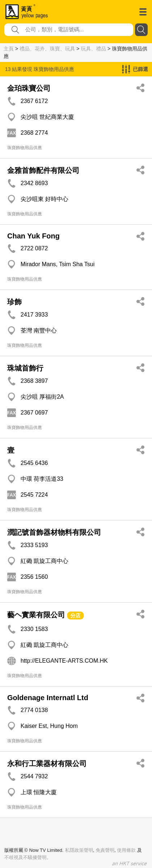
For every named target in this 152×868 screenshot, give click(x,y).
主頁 (9, 49)
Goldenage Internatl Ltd (48, 698)
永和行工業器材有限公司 (47, 764)
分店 (75, 616)
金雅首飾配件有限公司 (43, 170)
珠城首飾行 (25, 368)
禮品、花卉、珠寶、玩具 (47, 49)
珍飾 (14, 302)
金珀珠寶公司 (29, 88)
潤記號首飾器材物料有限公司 (54, 532)
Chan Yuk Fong (33, 236)
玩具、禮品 (94, 49)
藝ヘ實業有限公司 (36, 615)
